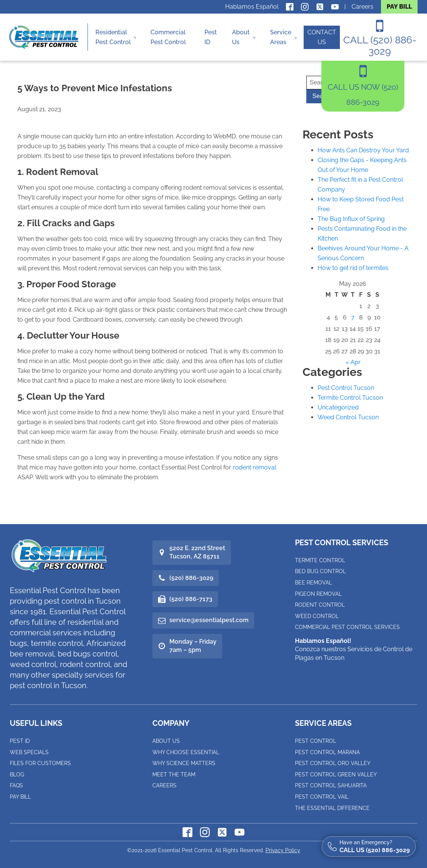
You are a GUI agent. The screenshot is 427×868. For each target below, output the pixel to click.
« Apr (353, 362)
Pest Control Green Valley (336, 774)
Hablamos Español (252, 7)
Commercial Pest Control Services (347, 627)
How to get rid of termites (353, 268)
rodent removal (254, 467)
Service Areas (281, 37)
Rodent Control (320, 605)
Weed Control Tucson (348, 417)
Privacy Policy (283, 850)
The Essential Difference (332, 808)
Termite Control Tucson (350, 398)
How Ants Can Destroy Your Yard (363, 150)
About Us (241, 37)
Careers (362, 7)
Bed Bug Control (320, 571)
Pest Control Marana (327, 752)
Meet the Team (174, 774)
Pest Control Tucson (346, 388)
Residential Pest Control (113, 37)
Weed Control (317, 616)
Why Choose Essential (186, 752)
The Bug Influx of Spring (351, 219)
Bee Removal (313, 583)
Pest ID (211, 37)
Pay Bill (20, 797)
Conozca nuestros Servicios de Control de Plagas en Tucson (354, 649)
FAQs (16, 785)
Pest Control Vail (322, 797)
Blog (17, 774)
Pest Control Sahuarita (331, 785)
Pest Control (316, 741)
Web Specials (29, 752)
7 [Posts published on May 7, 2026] (353, 317)
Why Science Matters (184, 763)
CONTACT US (322, 37)
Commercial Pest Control (168, 37)
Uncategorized (338, 407)
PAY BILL (399, 7)
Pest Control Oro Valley (333, 763)
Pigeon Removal (318, 594)
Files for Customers (40, 763)
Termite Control (320, 560)
